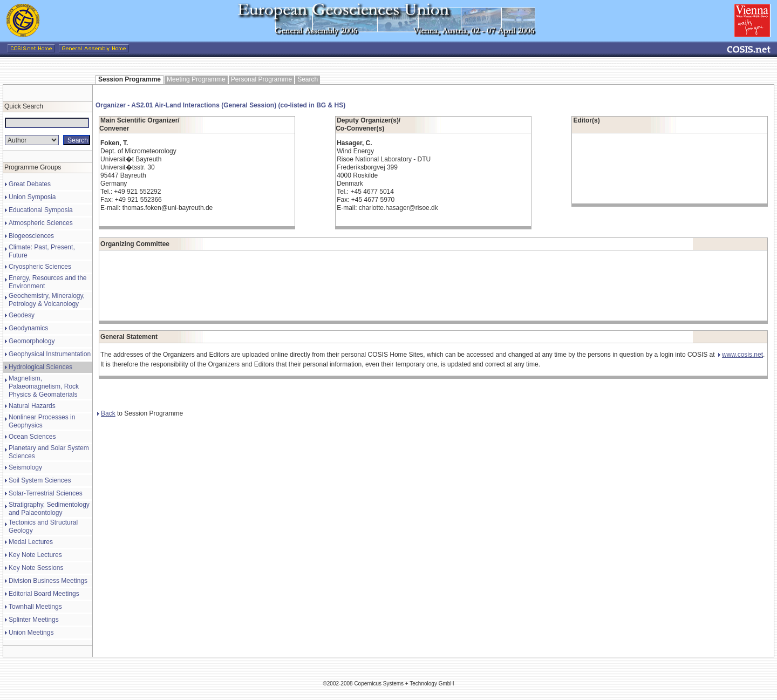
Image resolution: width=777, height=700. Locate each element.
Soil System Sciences (40, 480)
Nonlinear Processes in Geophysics (42, 421)
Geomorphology (32, 341)
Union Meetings (31, 633)
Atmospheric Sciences (41, 223)
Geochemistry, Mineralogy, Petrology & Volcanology (47, 300)
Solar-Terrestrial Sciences (46, 493)
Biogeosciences (31, 236)
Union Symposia (32, 197)
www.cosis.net (741, 355)
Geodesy (22, 315)
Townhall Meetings (35, 607)
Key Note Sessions (36, 568)
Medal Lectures (31, 542)
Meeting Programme (196, 79)
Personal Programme (261, 79)
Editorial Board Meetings (44, 594)
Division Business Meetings (48, 581)
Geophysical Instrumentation (50, 354)
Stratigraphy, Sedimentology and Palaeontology (49, 509)
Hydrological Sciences (40, 367)
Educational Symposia (41, 210)
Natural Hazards (32, 406)
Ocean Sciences (32, 437)
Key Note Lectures (35, 555)
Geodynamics (28, 328)
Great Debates (30, 184)
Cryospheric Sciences (40, 267)
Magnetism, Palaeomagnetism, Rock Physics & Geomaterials (44, 386)
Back (106, 413)
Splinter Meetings (34, 620)
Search (308, 79)
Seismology (25, 467)
